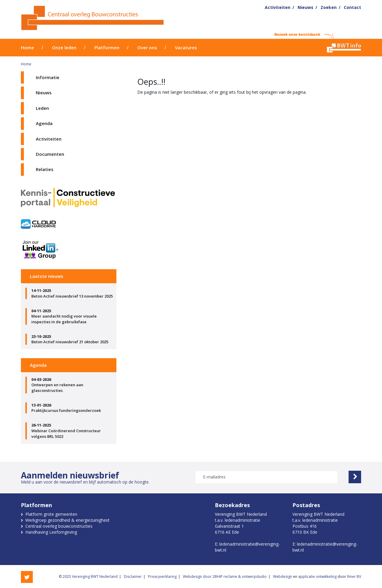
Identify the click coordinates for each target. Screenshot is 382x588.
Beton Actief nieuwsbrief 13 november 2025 (72, 293)
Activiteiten (278, 7)
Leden (42, 108)
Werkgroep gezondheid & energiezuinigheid (67, 520)
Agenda (44, 123)
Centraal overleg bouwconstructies (59, 526)
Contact (352, 7)
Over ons (147, 47)
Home (27, 47)
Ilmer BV (354, 577)
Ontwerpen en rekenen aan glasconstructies (72, 385)
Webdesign (283, 577)
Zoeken (329, 7)
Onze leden (64, 47)
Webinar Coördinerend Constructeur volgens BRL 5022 (72, 431)
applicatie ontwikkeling (317, 577)
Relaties (45, 169)
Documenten (50, 154)
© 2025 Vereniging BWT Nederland (88, 577)
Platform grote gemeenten (51, 514)
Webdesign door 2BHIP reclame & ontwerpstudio (225, 577)
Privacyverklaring (162, 577)
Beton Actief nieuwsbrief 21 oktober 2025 (72, 339)
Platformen (107, 47)
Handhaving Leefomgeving (51, 532)
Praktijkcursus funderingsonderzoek (72, 408)
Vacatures (186, 47)
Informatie (48, 77)
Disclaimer (133, 577)
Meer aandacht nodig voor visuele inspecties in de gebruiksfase (72, 316)
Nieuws (305, 7)
